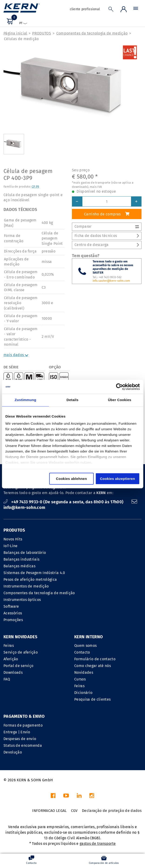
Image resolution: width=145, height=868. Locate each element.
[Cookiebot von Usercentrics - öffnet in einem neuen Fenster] (119, 387)
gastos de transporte (98, 844)
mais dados (16, 355)
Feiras (9, 646)
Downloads (13, 672)
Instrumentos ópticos (22, 600)
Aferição (11, 659)
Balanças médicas (19, 566)
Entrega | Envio (17, 732)
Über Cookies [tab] (120, 400)
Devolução (13, 752)
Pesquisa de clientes (92, 699)
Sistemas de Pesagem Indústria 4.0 (34, 573)
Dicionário (83, 693)
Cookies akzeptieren (117, 479)
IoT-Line (11, 546)
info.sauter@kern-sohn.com (111, 281)
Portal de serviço (18, 666)
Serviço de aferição (21, 652)
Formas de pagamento (23, 725)
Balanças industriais (21, 559)
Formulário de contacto (95, 659)
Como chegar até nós (93, 666)
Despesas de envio (20, 739)
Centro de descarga (107, 245)
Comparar (107, 226)
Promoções (13, 620)
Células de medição (21, 39)
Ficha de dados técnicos (107, 236)
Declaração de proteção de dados (112, 811)
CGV (74, 811)
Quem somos (85, 646)
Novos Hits (13, 539)
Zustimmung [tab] (25, 400)
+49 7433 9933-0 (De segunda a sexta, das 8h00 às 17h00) (64, 502)
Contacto (82, 652)
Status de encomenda (23, 745)
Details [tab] (72, 400)
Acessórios (13, 613)
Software (11, 606)
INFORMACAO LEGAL (49, 811)
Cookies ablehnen (71, 479)
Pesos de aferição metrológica (30, 579)
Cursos (80, 679)
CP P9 (35, 187)
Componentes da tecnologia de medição (92, 33)
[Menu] (136, 10)
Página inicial (15, 33)
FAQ (7, 679)
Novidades (84, 672)
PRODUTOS (42, 33)
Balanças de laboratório (25, 553)
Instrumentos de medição (26, 586)
